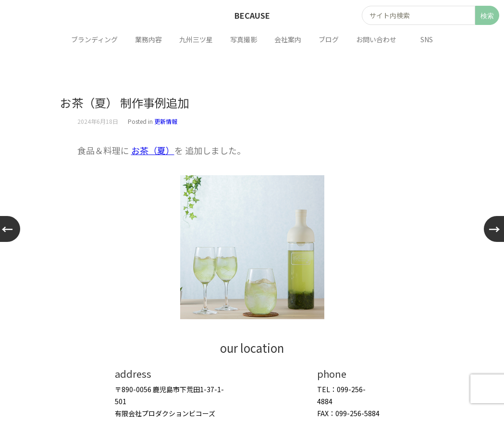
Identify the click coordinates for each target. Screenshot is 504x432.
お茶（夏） (153, 150)
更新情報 (166, 121)
